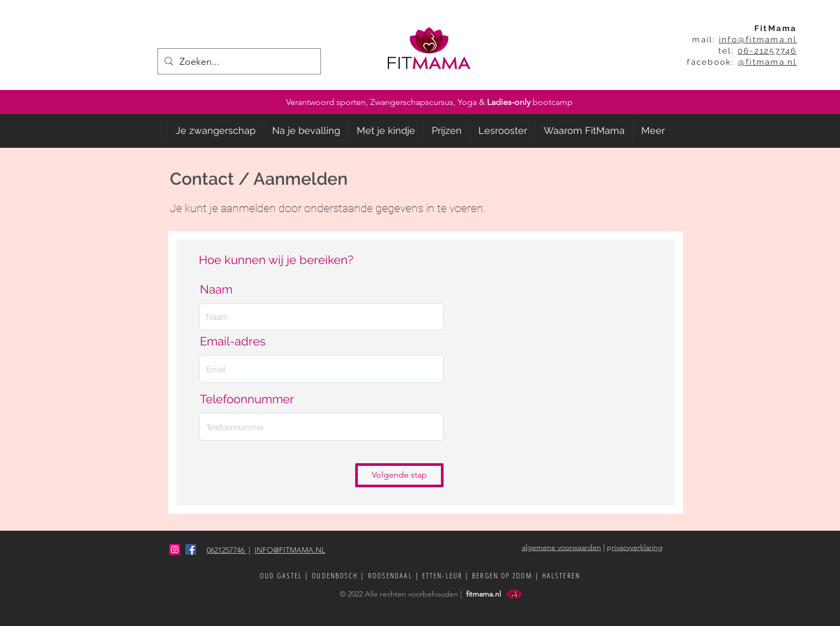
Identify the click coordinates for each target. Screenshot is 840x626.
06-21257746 (767, 51)
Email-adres (233, 341)
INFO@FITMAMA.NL (290, 550)
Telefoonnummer (247, 399)
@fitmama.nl (767, 62)
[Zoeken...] (239, 62)
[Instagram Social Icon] (175, 549)
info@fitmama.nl (758, 40)
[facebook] (191, 549)
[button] (215, 131)
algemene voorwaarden (561, 547)
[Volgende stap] (399, 475)
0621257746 (227, 550)
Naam (216, 289)
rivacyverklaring (637, 547)
